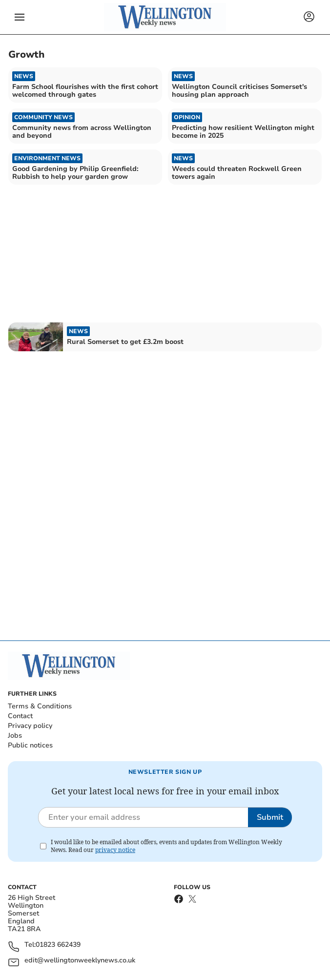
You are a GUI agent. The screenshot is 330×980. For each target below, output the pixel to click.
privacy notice (115, 850)
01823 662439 (58, 945)
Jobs (15, 735)
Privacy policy (30, 726)
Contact (20, 716)
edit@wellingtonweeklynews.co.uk (80, 961)
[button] (20, 17)
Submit (270, 817)
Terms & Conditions (40, 706)
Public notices (30, 745)
